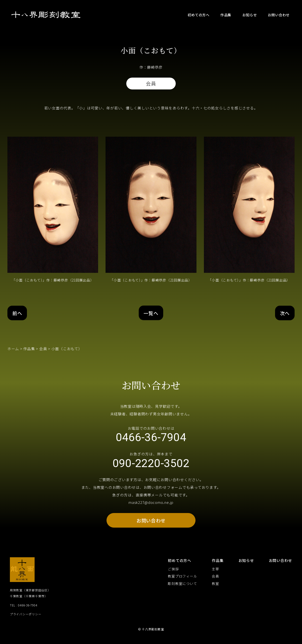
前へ (18, 313)
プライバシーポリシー (26, 617)
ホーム (13, 349)
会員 (43, 349)
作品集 (29, 349)
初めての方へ (179, 563)
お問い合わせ (151, 523)
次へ (284, 313)
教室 (215, 587)
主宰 (215, 572)
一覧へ (151, 313)
